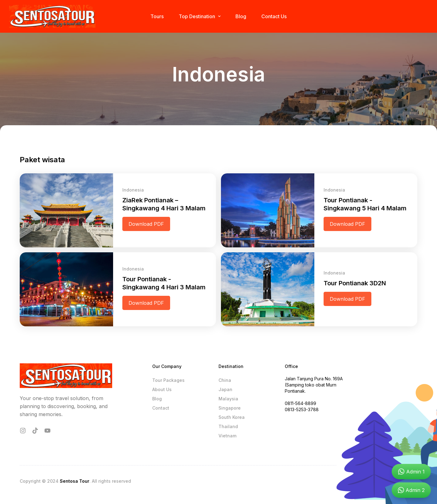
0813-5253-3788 (302, 409)
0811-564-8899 (300, 403)
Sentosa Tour (75, 481)
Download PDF (146, 224)
